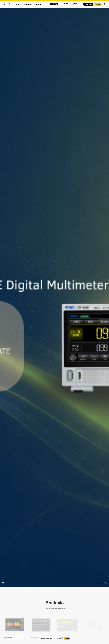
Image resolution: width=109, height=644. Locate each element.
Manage (42, 638)
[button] (102, 583)
